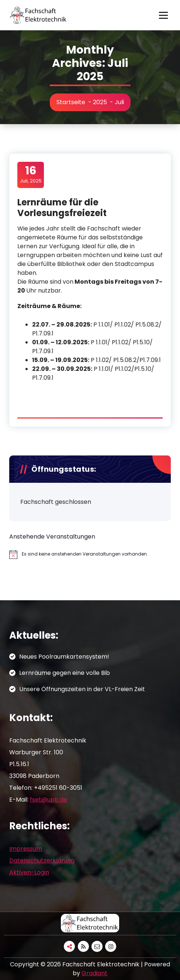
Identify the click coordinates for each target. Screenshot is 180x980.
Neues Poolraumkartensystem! (64, 657)
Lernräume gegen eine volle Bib (65, 673)
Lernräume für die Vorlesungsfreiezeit (62, 208)
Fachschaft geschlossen (56, 502)
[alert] (90, 554)
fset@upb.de (49, 800)
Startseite (71, 102)
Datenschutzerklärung (42, 861)
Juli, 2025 (31, 174)
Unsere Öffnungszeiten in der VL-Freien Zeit (82, 689)
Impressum (26, 849)
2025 (100, 102)
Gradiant (94, 973)
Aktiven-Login (29, 872)
